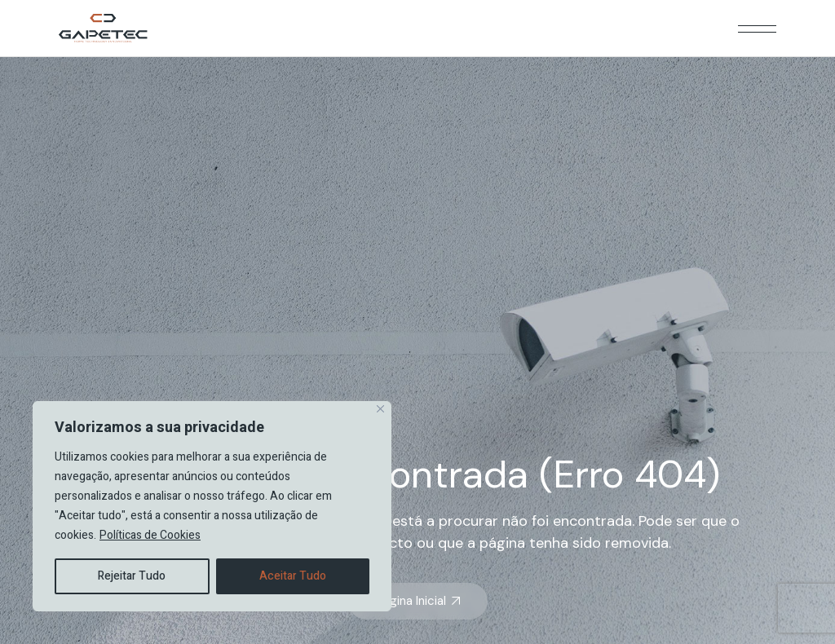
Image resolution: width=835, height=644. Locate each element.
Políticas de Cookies (150, 535)
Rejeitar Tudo (132, 576)
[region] (212, 506)
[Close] (380, 409)
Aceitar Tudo (293, 576)
